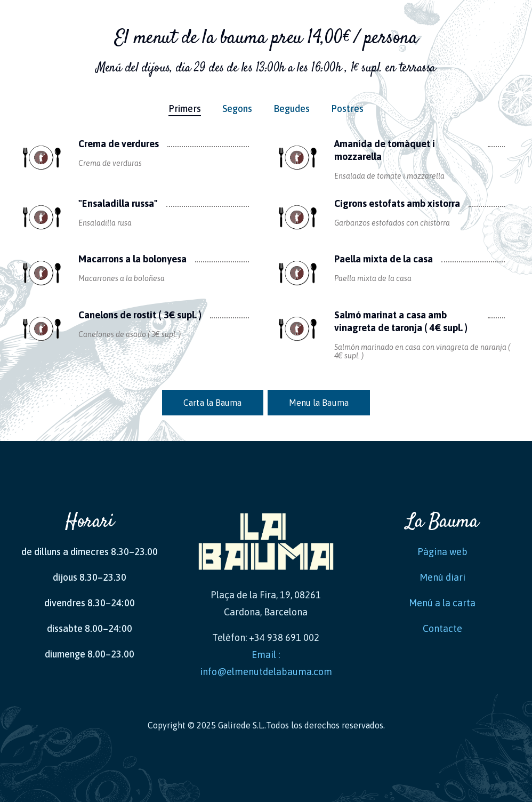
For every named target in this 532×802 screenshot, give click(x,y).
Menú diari (442, 577)
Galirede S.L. (241, 725)
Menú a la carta (442, 603)
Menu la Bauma (319, 403)
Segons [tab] (237, 109)
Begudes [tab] (292, 109)
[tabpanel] (266, 266)
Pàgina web (442, 552)
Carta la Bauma (212, 403)
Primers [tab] (185, 109)
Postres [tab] (347, 109)
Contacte (442, 628)
